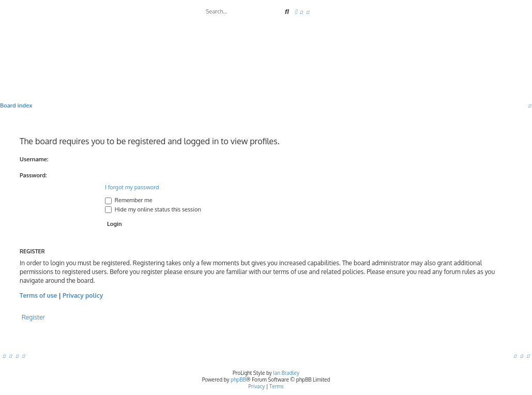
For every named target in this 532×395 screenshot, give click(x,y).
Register (33, 317)
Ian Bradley (286, 373)
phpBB (238, 379)
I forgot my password (132, 187)
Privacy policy (83, 295)
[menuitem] (301, 12)
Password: (33, 175)
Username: (34, 159)
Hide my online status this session (153, 209)
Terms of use (38, 295)
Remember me (129, 200)
